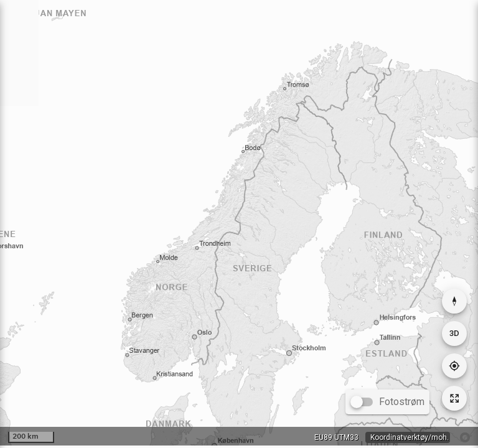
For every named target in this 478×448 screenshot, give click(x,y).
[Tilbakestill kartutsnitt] (454, 398)
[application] (239, 223)
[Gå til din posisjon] (454, 366)
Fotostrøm (402, 402)
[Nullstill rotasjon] (454, 301)
